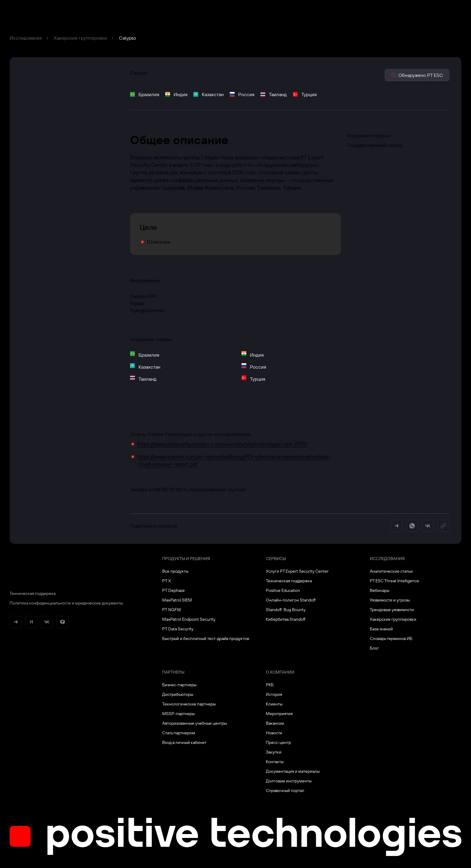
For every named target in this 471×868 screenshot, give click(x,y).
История (274, 694)
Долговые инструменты (289, 781)
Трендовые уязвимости (392, 610)
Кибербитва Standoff (286, 619)
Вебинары (380, 590)
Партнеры (173, 672)
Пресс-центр (278, 742)
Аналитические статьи (391, 571)
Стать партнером (179, 733)
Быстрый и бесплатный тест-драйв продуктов (206, 638)
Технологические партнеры (189, 704)
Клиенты (274, 704)
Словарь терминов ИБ (391, 638)
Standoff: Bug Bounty (286, 610)
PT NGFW (172, 610)
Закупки (274, 752)
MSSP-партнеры (178, 714)
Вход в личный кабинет (184, 742)
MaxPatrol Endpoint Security (189, 619)
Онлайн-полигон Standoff (291, 600)
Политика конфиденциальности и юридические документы (66, 603)
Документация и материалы (293, 771)
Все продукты (175, 571)
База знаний (381, 629)
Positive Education (283, 590)
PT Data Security (178, 629)
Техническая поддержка (33, 593)
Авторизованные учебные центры (194, 723)
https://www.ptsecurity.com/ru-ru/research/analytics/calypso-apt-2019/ (222, 444)
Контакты (275, 762)
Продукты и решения (186, 559)
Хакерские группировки (80, 38)
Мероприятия (279, 714)
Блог (374, 648)
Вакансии (275, 723)
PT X (167, 581)
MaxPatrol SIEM (177, 600)
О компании (280, 672)
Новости (274, 733)
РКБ (270, 685)
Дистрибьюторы (178, 694)
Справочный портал (285, 790)
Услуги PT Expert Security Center (297, 571)
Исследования (26, 38)
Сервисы (276, 559)
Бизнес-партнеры (179, 685)
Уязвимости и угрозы (390, 600)
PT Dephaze (173, 590)
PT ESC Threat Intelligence (394, 581)
